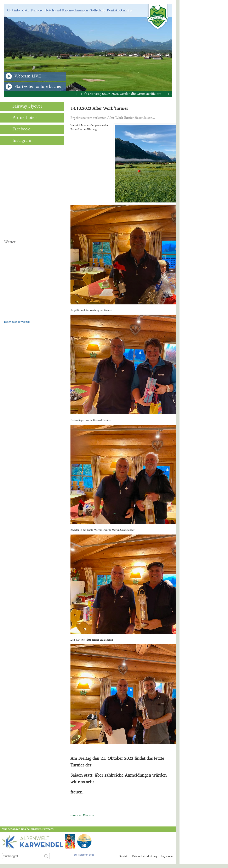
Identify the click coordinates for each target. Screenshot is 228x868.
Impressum (167, 856)
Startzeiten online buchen (34, 87)
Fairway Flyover (23, 106)
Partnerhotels (21, 118)
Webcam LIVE (23, 76)
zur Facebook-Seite (84, 855)
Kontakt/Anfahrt (119, 10)
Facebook (17, 129)
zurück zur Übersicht (82, 815)
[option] (88, 48)
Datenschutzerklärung (145, 856)
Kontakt (124, 856)
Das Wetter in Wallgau (17, 322)
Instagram (18, 141)
